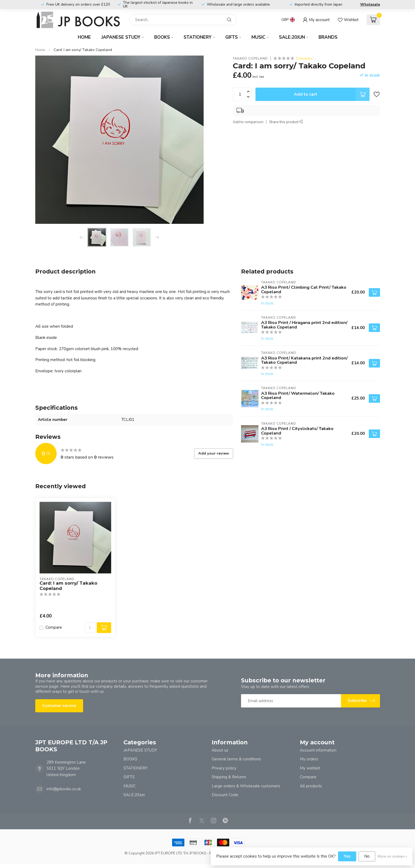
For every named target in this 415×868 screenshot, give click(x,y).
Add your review (214, 453)
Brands (328, 37)
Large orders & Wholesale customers (246, 786)
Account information (318, 750)
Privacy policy (224, 768)
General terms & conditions (236, 759)
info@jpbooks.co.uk (64, 789)
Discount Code (225, 795)
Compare (54, 627)
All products (311, 786)
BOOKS (162, 37)
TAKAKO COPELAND (250, 58)
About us (220, 750)
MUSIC (258, 37)
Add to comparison (248, 122)
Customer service (59, 706)
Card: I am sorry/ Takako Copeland (83, 50)
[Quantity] (90, 628)
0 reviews (304, 58)
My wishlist (310, 768)
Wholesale (370, 4)
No (367, 856)
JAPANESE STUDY (121, 37)
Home (84, 37)
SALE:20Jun (292, 37)
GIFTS (232, 37)
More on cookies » (392, 856)
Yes (347, 856)
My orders (309, 759)
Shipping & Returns (229, 777)
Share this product (286, 122)
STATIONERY (198, 37)
